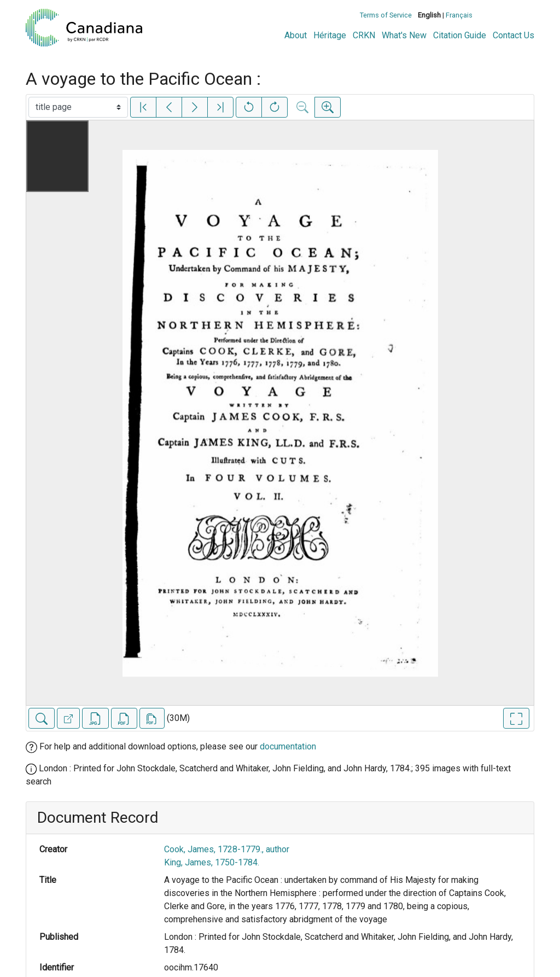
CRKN (364, 35)
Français (459, 15)
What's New (404, 35)
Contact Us (514, 35)
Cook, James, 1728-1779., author (227, 849)
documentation (288, 746)
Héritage (330, 35)
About (296, 35)
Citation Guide (460, 35)
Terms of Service (386, 15)
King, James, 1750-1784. (212, 862)
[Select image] (78, 107)
